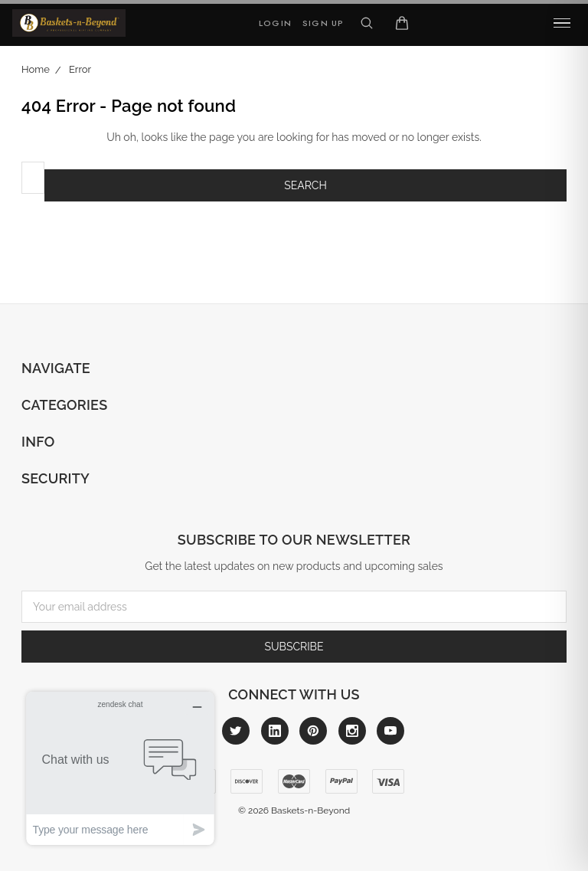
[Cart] (402, 23)
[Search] (367, 23)
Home (36, 69)
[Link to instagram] (352, 731)
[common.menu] (562, 23)
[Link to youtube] (390, 731)
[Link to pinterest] (313, 731)
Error (80, 69)
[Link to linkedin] (275, 731)
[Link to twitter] (236, 731)
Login (275, 23)
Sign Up (323, 23)
